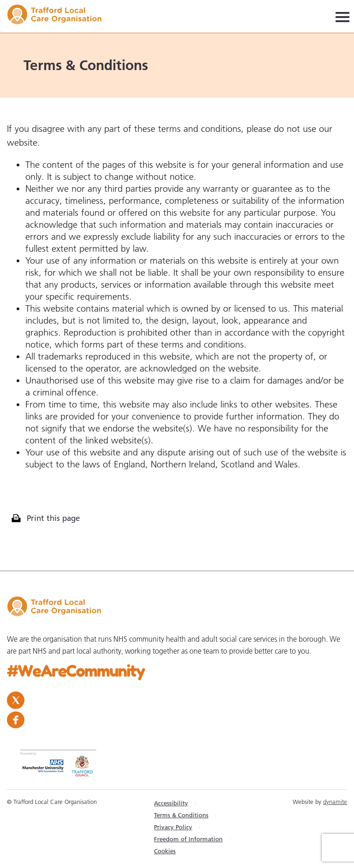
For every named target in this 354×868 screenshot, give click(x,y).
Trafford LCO (59, 16)
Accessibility (171, 803)
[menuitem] (195, 803)
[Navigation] (342, 16)
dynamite (335, 802)
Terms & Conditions (181, 815)
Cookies (165, 851)
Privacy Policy (173, 827)
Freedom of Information (188, 839)
